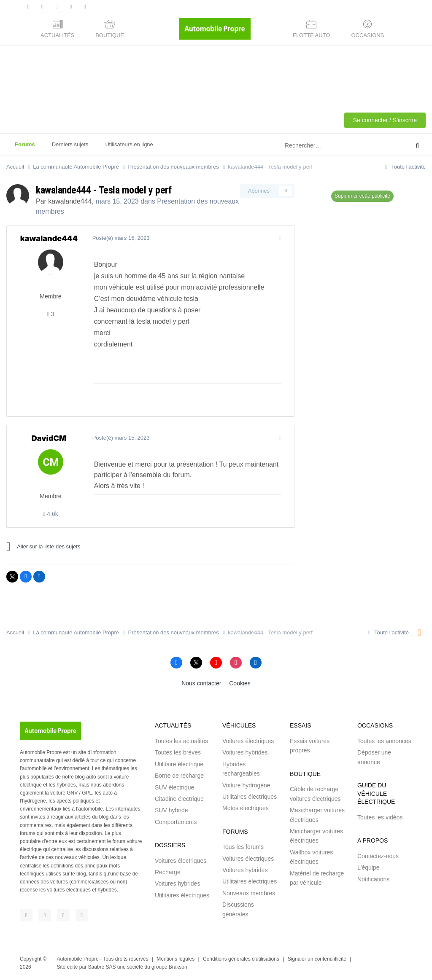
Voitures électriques (181, 861)
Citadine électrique (179, 799)
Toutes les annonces (384, 741)
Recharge (168, 872)
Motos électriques (246, 808)
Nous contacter (201, 683)
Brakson (178, 967)
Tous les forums (243, 847)
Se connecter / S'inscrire (385, 120)
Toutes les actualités (181, 741)
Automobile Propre (78, 959)
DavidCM (49, 438)
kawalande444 (70, 201)
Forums (25, 148)
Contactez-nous (378, 856)
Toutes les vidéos (380, 817)
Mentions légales (175, 959)
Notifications (373, 879)
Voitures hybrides (177, 883)
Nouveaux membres (249, 893)
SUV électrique (174, 787)
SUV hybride (171, 810)
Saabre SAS (102, 967)
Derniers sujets (70, 144)
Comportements (176, 822)
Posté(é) (120, 238)
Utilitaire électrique (179, 764)
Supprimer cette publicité (362, 196)
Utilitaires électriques (182, 895)
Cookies (240, 683)
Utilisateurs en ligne (129, 144)
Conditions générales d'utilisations (241, 959)
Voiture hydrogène (246, 785)
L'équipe (369, 867)
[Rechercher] (326, 146)
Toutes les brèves (178, 752)
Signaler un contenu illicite (317, 959)
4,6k (50, 514)
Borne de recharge (179, 776)
